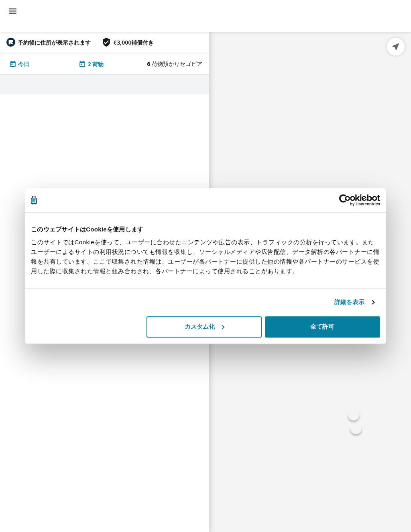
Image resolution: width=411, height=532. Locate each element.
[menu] (13, 11)
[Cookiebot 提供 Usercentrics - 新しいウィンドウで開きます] (345, 200)
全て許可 (322, 326)
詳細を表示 (350, 302)
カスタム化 (204, 326)
